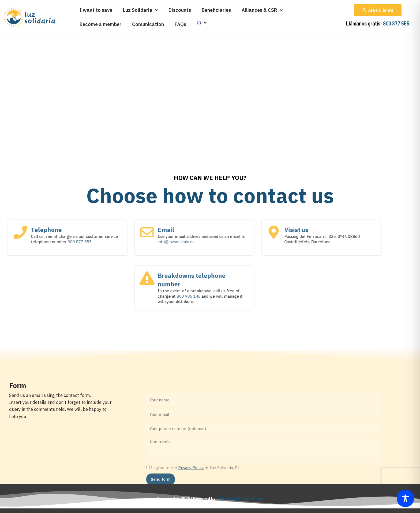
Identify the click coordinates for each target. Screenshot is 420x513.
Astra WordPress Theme (240, 499)
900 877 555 (396, 23)
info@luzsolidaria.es (88, 242)
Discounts (180, 10)
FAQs (180, 24)
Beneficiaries (216, 10)
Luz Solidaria (140, 10)
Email (78, 230)
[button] (378, 10)
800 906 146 (100, 296)
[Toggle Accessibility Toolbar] (405, 498)
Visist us (208, 230)
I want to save (96, 10)
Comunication (148, 24)
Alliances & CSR (262, 10)
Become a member (100, 24)
